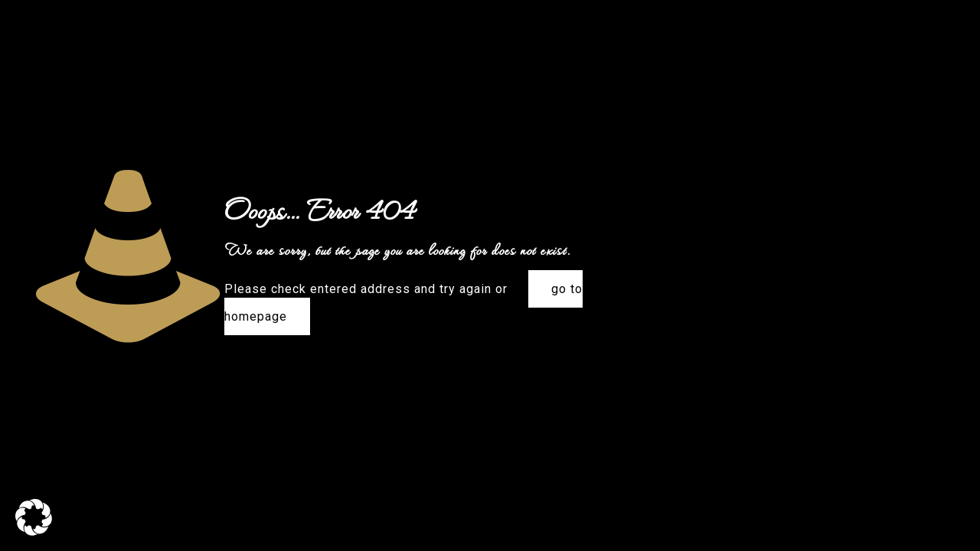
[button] (34, 517)
